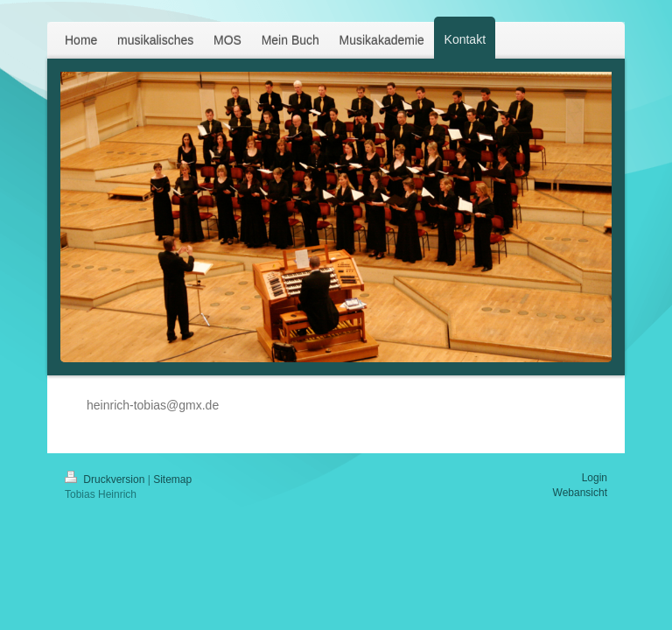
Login (595, 478)
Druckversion (106, 479)
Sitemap (172, 479)
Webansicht (580, 493)
